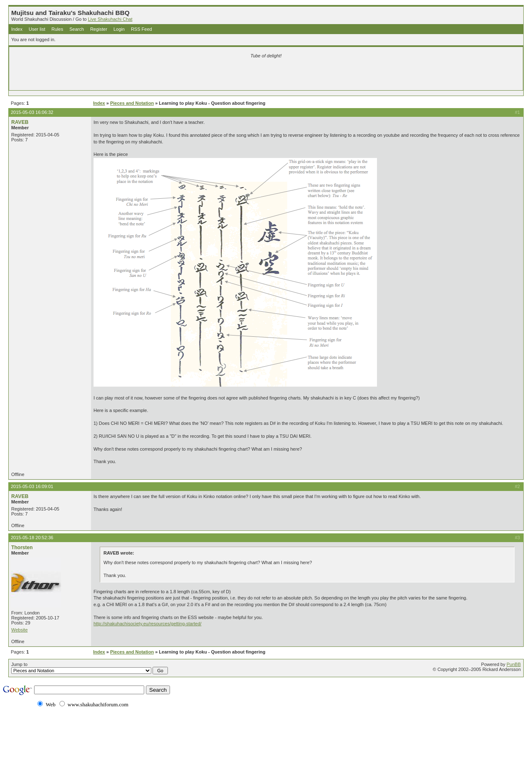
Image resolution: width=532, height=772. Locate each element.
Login (119, 29)
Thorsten (22, 548)
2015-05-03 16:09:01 (32, 486)
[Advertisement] (168, 76)
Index (17, 29)
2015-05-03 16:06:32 (32, 112)
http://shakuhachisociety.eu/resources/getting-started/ (148, 624)
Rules (57, 29)
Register (99, 29)
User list (37, 29)
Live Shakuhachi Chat (110, 19)
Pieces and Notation (132, 103)
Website (20, 630)
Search (77, 29)
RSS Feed (142, 29)
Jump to (90, 668)
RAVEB (20, 122)
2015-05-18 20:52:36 (32, 538)
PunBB (514, 664)
